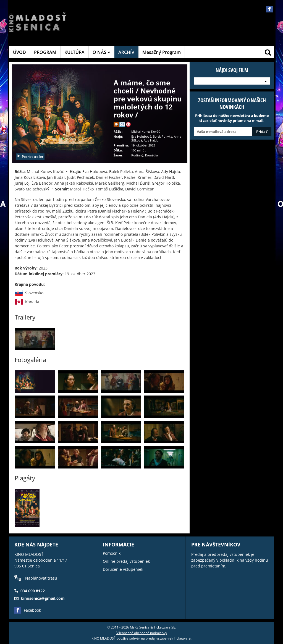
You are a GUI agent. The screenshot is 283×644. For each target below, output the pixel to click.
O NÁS (101, 52)
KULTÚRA (74, 52)
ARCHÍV (126, 52)
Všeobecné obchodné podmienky (142, 633)
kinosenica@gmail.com (43, 598)
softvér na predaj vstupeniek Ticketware (160, 638)
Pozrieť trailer (30, 157)
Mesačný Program (162, 52)
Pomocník (112, 553)
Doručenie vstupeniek (123, 569)
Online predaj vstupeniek (126, 561)
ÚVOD (19, 52)
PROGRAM (45, 52)
